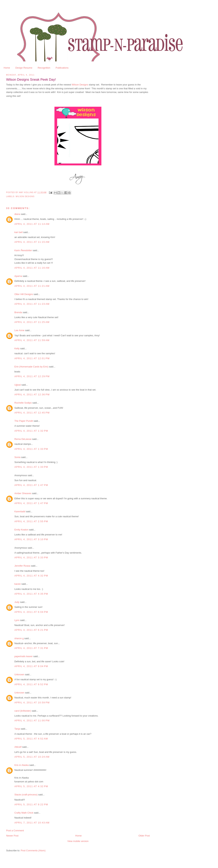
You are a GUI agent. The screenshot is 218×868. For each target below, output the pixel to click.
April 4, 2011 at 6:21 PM (31, 630)
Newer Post (12, 836)
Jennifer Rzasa (22, 566)
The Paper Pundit (24, 421)
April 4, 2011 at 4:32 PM (31, 576)
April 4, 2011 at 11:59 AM (32, 340)
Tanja (17, 729)
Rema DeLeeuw (23, 439)
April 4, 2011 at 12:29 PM (32, 376)
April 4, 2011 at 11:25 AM (32, 322)
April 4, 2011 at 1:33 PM (31, 449)
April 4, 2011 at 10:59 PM (32, 703)
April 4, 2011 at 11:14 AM (32, 224)
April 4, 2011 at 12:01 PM (32, 358)
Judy (17, 602)
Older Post (144, 836)
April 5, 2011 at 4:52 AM (31, 739)
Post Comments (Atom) (33, 850)
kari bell (18, 232)
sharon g (19, 638)
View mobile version (78, 841)
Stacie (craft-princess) (26, 795)
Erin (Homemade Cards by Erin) (31, 367)
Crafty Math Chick (24, 813)
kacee (18, 584)
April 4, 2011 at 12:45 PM (32, 413)
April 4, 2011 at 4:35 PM (31, 594)
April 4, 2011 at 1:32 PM (31, 431)
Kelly (17, 348)
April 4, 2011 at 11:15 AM (32, 242)
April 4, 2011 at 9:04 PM (31, 666)
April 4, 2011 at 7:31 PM (31, 648)
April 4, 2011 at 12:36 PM (32, 394)
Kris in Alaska (21, 765)
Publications (62, 68)
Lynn (17, 620)
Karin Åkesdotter (23, 250)
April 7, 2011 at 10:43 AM (32, 823)
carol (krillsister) (23, 711)
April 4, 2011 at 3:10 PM (31, 539)
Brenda (18, 312)
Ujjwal (18, 385)
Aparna (18, 276)
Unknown (19, 674)
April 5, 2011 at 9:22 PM (31, 804)
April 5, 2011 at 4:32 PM (31, 786)
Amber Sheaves (23, 493)
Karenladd (20, 511)
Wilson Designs (80, 85)
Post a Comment (15, 831)
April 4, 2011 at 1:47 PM (31, 485)
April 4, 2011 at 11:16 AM (32, 268)
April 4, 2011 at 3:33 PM (31, 557)
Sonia (17, 457)
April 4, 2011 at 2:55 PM (31, 521)
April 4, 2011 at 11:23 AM (32, 304)
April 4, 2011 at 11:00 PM (32, 720)
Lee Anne (19, 330)
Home (7, 68)
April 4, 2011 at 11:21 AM (32, 286)
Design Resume (24, 68)
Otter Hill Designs (24, 294)
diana (17, 214)
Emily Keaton (21, 530)
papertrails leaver (23, 656)
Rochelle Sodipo (23, 403)
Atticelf (18, 747)
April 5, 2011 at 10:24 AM (32, 757)
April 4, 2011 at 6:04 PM (31, 612)
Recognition (44, 68)
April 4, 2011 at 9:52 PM (31, 684)
